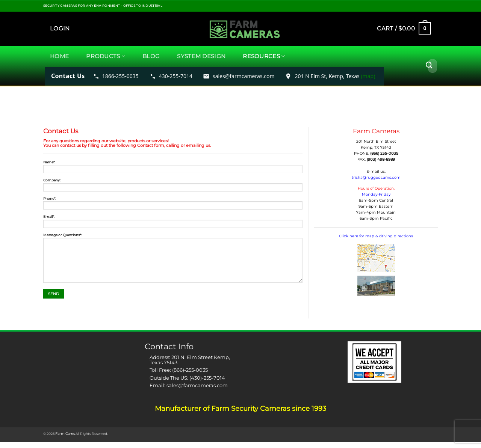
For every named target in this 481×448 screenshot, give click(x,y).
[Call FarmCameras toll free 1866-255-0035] (116, 76)
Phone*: (173, 205)
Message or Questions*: (173, 259)
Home (59, 56)
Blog (151, 56)
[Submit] (429, 66)
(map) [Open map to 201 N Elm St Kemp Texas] (368, 76)
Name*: (173, 168)
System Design (201, 56)
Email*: (173, 223)
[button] (60, 29)
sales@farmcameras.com (197, 385)
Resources (264, 56)
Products (106, 56)
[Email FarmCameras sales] (239, 76)
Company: (173, 186)
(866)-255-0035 (190, 370)
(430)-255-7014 (207, 378)
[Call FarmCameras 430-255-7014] (171, 76)
